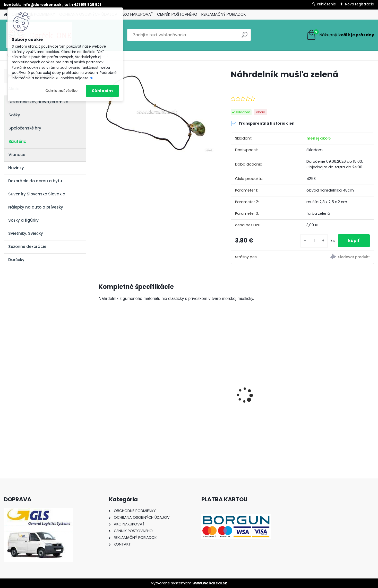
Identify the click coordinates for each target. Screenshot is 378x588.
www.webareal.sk (210, 583)
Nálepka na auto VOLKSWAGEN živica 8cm (267, 393)
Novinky (16, 168)
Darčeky (16, 260)
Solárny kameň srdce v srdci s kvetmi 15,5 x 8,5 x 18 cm (131, 395)
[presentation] (101, 386)
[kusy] (314, 241)
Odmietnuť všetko (61, 91)
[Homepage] (6, 15)
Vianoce (17, 155)
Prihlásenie (327, 4)
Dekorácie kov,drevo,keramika (38, 102)
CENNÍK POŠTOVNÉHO (177, 14)
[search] (244, 37)
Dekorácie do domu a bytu (35, 181)
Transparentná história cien (263, 124)
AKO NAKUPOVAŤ (137, 14)
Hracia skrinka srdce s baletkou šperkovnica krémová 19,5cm (334, 394)
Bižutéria (18, 141)
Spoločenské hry (25, 128)
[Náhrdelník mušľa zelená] (157, 111)
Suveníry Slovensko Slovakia (37, 194)
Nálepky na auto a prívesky (36, 207)
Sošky (14, 115)
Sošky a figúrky (23, 220)
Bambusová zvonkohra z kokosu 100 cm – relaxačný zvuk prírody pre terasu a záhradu (199, 397)
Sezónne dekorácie (27, 247)
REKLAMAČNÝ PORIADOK (224, 14)
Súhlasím (102, 91)
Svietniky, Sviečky (26, 233)
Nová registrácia (360, 4)
